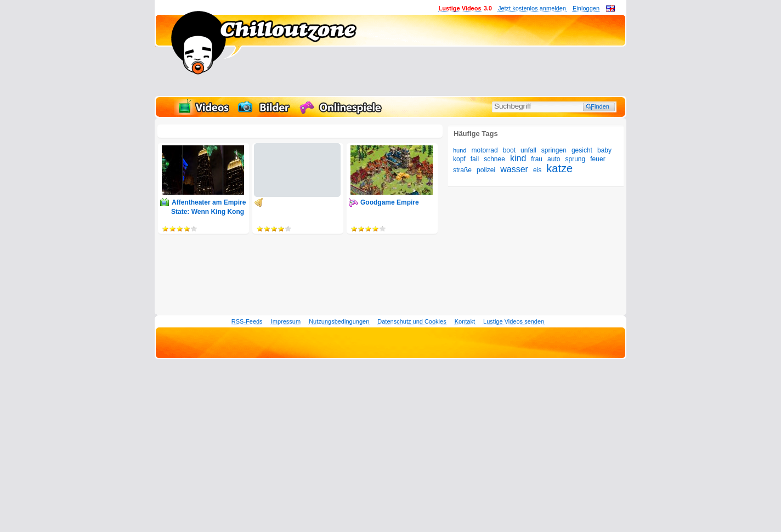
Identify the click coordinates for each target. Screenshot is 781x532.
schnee (494, 159)
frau (537, 159)
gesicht (582, 150)
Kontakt (465, 321)
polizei (486, 170)
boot (509, 150)
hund (460, 150)
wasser (514, 169)
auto (554, 159)
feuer (598, 159)
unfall (528, 150)
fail (475, 159)
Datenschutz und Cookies (412, 321)
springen (554, 150)
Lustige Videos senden (514, 321)
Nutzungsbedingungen (339, 321)
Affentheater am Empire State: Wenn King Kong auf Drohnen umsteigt (208, 212)
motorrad (485, 150)
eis (537, 170)
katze (559, 168)
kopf (459, 159)
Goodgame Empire (390, 202)
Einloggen (586, 8)
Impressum (286, 321)
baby (604, 150)
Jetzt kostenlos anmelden (532, 8)
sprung (576, 159)
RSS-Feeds (247, 321)
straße (462, 170)
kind (518, 158)
